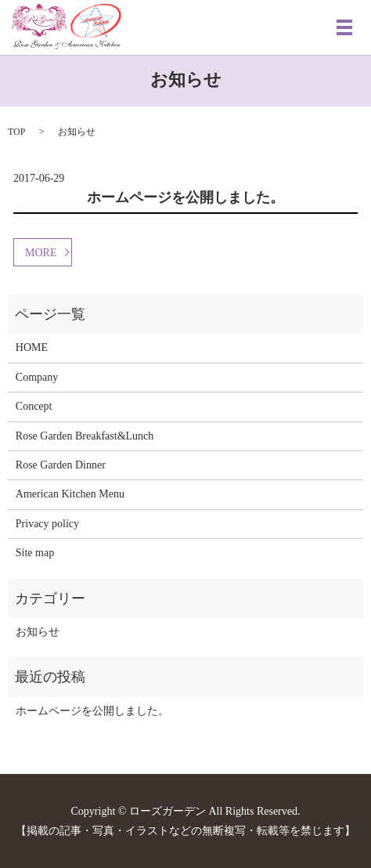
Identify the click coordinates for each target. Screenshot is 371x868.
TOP (16, 132)
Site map (35, 553)
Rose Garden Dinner (61, 465)
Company (37, 377)
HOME (32, 347)
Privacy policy (47, 524)
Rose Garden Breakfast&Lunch (85, 436)
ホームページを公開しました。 (185, 197)
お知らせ (38, 632)
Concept (34, 406)
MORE (41, 253)
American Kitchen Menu (70, 494)
